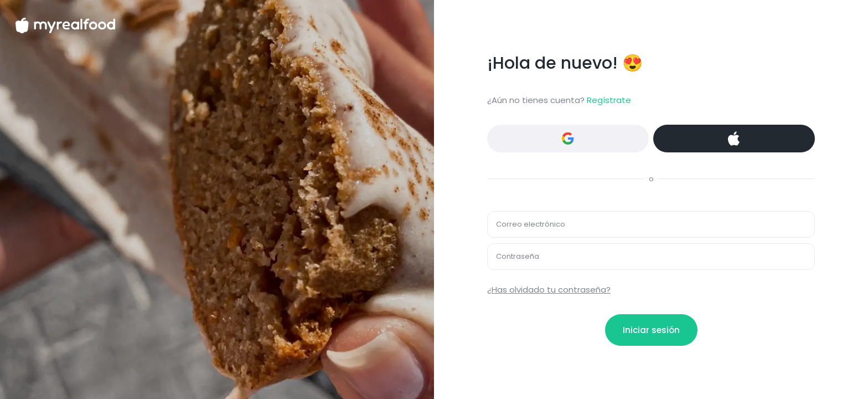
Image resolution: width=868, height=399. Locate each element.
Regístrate (609, 100)
